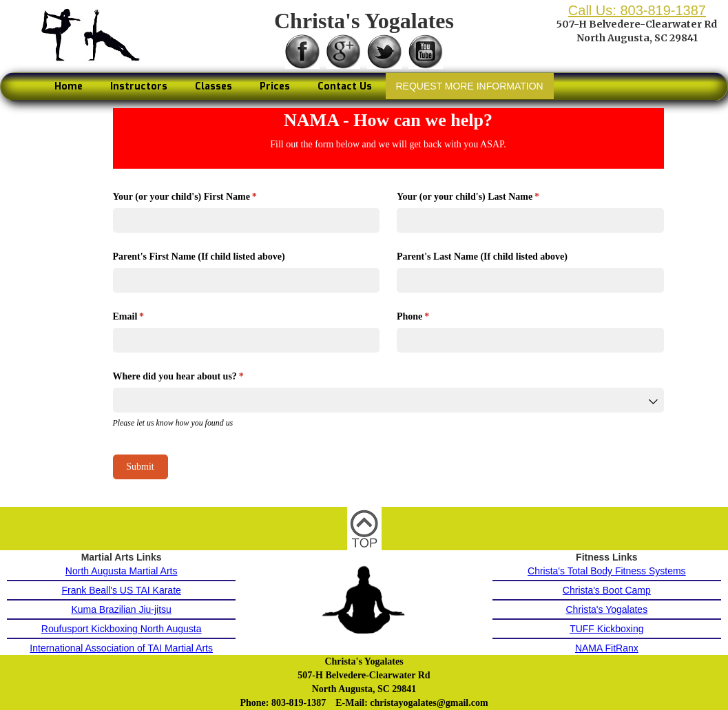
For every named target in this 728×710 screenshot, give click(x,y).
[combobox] (388, 400)
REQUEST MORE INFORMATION (470, 86)
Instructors (139, 86)
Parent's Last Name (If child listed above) (482, 257)
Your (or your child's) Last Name (486, 197)
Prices (275, 86)
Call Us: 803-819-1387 (637, 10)
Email (146, 317)
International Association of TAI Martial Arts (121, 648)
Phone (430, 317)
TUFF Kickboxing (606, 629)
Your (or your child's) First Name (202, 197)
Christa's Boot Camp (607, 590)
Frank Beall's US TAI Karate (121, 590)
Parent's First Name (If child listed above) (199, 257)
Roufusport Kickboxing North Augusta (122, 629)
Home (69, 86)
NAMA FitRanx (607, 648)
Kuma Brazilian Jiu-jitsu (121, 609)
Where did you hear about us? (196, 377)
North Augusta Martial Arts (122, 571)
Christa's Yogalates (607, 609)
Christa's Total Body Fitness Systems (607, 571)
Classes (214, 86)
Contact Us (345, 86)
